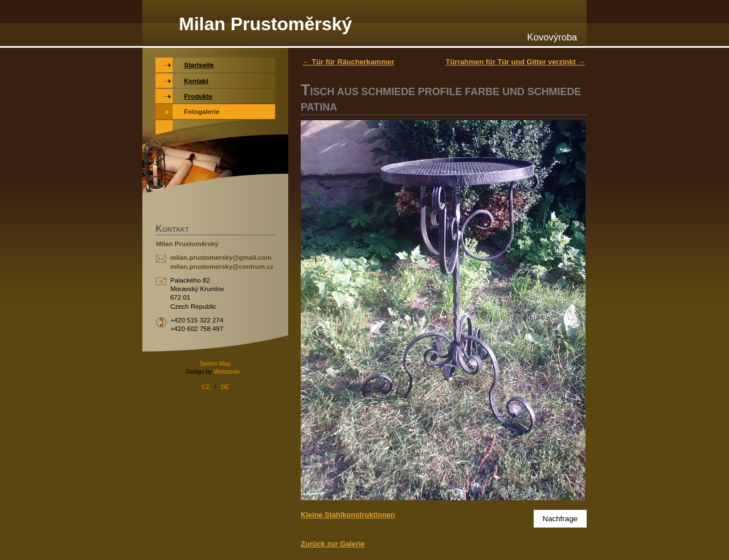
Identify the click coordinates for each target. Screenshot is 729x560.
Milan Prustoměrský (265, 24)
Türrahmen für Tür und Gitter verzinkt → (515, 62)
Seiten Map (215, 364)
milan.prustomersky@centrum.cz (222, 267)
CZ (206, 387)
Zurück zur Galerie (333, 544)
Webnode (227, 372)
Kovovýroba (552, 37)
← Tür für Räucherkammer (348, 62)
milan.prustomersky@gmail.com (221, 257)
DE (225, 387)
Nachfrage (560, 519)
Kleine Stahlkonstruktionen (348, 515)
